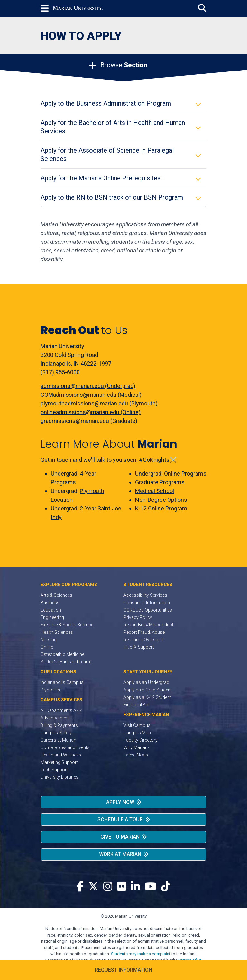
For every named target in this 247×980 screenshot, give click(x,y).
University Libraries (59, 777)
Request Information (123, 970)
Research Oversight (143, 640)
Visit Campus (137, 725)
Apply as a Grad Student (148, 690)
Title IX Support (139, 647)
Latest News (136, 755)
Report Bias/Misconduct (148, 625)
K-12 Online (150, 508)
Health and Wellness (61, 755)
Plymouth (50, 690)
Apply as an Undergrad (146, 682)
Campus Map (137, 733)
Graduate (147, 482)
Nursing (49, 640)
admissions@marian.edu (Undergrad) (88, 386)
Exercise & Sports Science (67, 625)
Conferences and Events (65, 747)
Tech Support (54, 770)
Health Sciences (57, 632)
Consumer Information (147, 603)
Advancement (55, 718)
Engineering (52, 617)
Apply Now (120, 802)
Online (47, 647)
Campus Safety (56, 733)
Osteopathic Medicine (62, 654)
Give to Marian (120, 837)
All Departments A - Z (61, 710)
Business (50, 603)
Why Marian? (137, 747)
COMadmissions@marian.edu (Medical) (91, 395)
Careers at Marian (58, 740)
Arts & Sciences (56, 595)
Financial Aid (136, 705)
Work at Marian (120, 854)
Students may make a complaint (141, 954)
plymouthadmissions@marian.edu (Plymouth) (99, 403)
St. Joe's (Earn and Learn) (66, 662)
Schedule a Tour (120, 819)
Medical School (155, 491)
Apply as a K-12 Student (147, 697)
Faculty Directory (141, 740)
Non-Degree (151, 500)
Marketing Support (59, 762)
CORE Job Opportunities (148, 610)
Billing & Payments (59, 725)
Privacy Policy (138, 617)
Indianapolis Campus (62, 682)
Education (51, 610)
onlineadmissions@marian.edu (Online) (91, 412)
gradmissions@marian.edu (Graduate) (89, 421)
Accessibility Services (145, 595)
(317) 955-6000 (60, 372)
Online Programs (185, 474)
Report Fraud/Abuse (144, 632)
